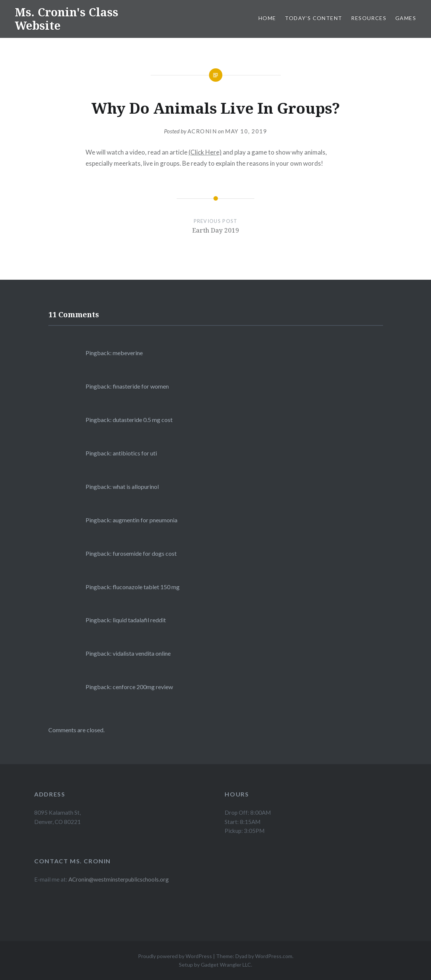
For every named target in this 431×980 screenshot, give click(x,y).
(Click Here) (205, 152)
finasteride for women (141, 386)
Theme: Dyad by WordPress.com (254, 956)
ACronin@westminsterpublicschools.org (119, 879)
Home (267, 18)
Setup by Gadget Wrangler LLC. (215, 965)
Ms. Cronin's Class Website (67, 19)
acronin (202, 131)
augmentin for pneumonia (145, 520)
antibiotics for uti (135, 453)
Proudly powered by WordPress (175, 956)
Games (406, 18)
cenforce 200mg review (143, 687)
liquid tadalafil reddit (139, 620)
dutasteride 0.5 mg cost (143, 420)
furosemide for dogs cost (145, 553)
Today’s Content (313, 18)
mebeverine (128, 353)
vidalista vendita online (142, 653)
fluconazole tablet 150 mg (146, 587)
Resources (369, 18)
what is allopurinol (136, 486)
